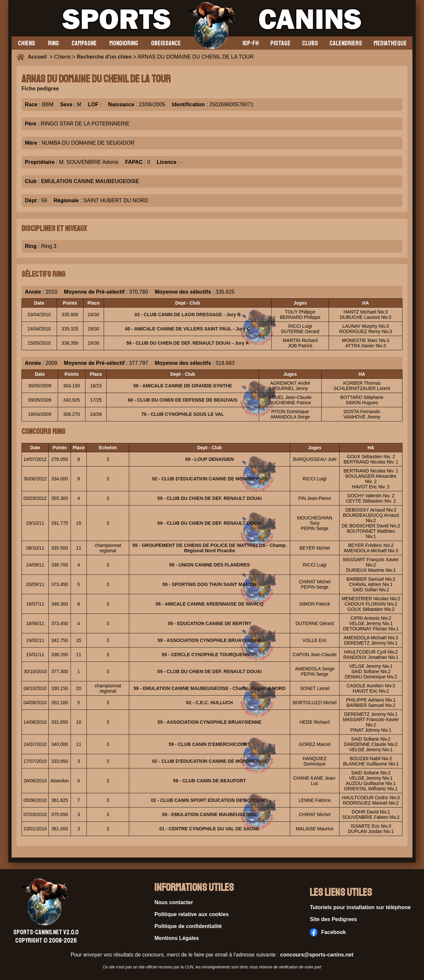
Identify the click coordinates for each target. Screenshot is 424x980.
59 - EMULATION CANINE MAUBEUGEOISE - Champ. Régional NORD (210, 688)
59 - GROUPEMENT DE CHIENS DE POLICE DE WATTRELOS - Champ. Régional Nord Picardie (210, 548)
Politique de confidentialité (188, 926)
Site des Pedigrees (333, 919)
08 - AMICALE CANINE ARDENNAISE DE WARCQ (210, 604)
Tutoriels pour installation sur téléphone (360, 907)
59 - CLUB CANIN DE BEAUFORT (209, 781)
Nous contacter (174, 902)
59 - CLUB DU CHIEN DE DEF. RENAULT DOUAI (210, 498)
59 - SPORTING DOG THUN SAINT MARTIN (210, 584)
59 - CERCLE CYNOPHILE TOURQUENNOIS (210, 655)
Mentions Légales (177, 938)
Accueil (39, 57)
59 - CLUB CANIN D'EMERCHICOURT (210, 744)
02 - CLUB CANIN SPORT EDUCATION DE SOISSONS (210, 800)
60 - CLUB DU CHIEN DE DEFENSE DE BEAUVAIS (183, 400)
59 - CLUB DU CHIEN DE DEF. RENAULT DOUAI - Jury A (187, 343)
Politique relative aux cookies (191, 914)
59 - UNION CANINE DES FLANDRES (210, 565)
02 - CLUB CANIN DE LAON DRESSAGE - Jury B (187, 315)
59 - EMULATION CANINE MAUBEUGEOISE (210, 814)
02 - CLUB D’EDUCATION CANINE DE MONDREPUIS (210, 479)
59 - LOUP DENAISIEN (210, 459)
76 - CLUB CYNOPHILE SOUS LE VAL (183, 414)
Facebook (328, 932)
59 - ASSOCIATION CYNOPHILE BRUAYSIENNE (210, 640)
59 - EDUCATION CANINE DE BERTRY (209, 623)
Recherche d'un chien (104, 57)
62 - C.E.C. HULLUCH (210, 703)
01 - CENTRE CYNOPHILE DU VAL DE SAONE (210, 829)
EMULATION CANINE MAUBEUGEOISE (90, 181)
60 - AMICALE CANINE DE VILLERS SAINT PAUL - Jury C (187, 329)
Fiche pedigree (40, 89)
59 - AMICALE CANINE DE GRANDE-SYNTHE (183, 386)
